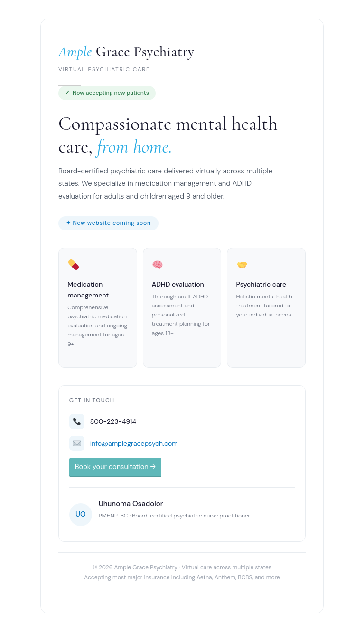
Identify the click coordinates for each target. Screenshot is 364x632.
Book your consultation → (115, 467)
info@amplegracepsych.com (134, 443)
